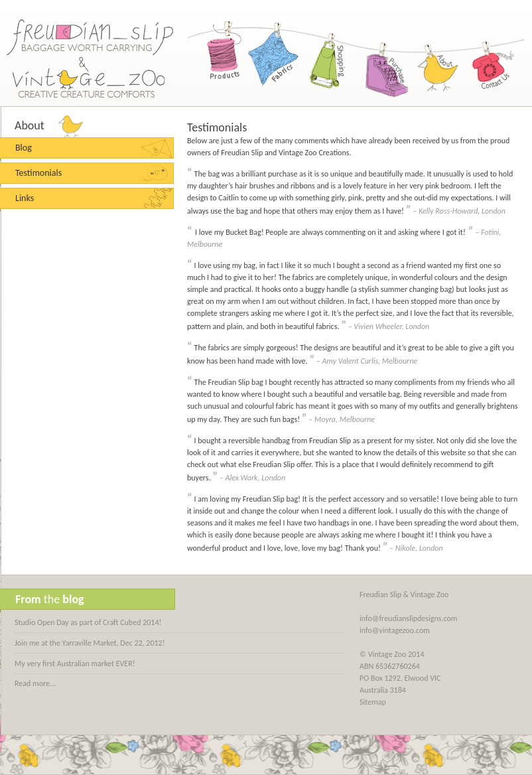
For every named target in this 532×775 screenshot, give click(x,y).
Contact (490, 60)
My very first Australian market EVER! (75, 664)
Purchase (382, 60)
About (436, 60)
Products (221, 60)
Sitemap (373, 702)
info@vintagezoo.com (395, 630)
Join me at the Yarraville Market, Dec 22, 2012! (90, 643)
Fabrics (275, 60)
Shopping (328, 60)
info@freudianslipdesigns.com (408, 618)
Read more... (35, 683)
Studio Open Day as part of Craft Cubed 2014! (88, 622)
